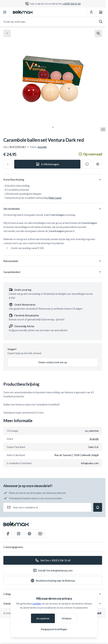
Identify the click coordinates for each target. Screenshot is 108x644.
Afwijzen (67, 618)
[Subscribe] (98, 507)
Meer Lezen (55, 198)
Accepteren (43, 618)
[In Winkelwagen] (47, 164)
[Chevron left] (7, 33)
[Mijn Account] (91, 12)
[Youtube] (40, 534)
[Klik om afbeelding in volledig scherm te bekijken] (98, 33)
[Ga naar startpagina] (23, 12)
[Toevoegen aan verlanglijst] (87, 164)
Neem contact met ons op (53, 362)
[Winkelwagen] (101, 12)
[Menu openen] (5, 12)
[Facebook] (8, 534)
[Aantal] (8, 164)
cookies (37, 603)
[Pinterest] (29, 534)
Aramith (42, 147)
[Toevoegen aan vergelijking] (98, 164)
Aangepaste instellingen (54, 629)
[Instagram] (19, 534)
